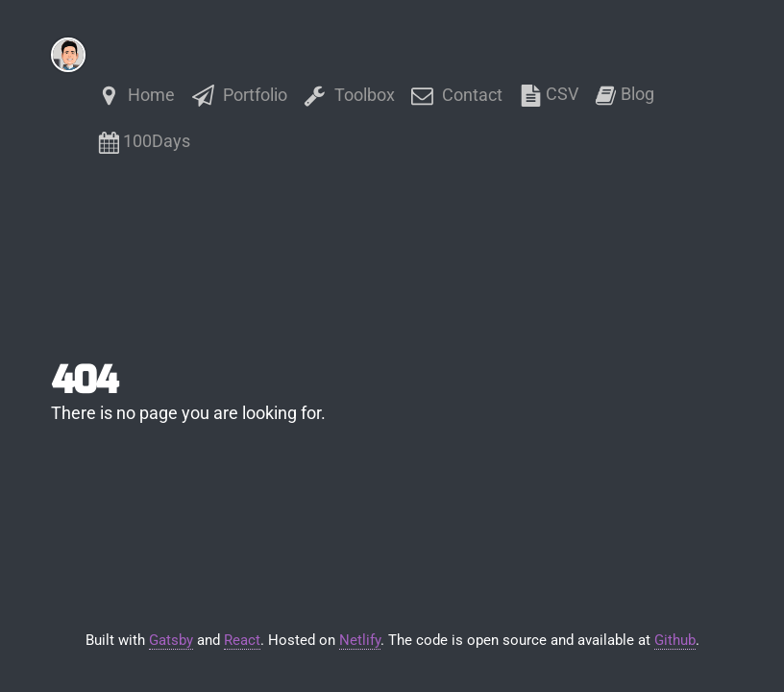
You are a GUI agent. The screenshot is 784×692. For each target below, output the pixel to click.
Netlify (360, 640)
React (242, 640)
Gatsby (171, 640)
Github (675, 640)
